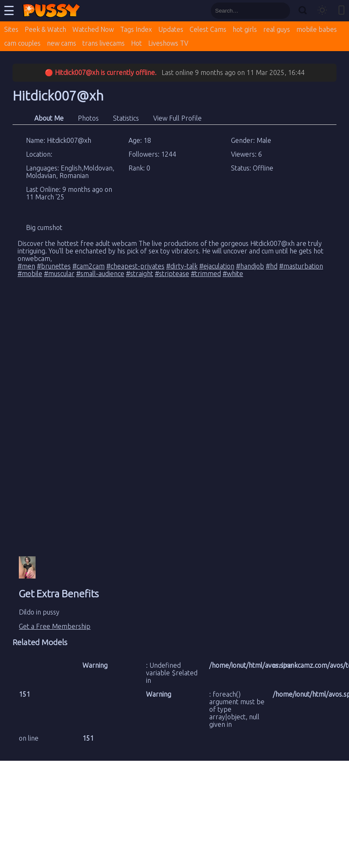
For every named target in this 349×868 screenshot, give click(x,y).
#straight (140, 274)
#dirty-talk (182, 266)
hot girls (245, 29)
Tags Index (136, 29)
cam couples (22, 43)
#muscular (59, 274)
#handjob (250, 266)
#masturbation (301, 266)
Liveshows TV (168, 43)
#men (26, 266)
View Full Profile (177, 118)
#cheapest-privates (135, 266)
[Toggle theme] (322, 11)
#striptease (172, 274)
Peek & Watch (45, 29)
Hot (136, 43)
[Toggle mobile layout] (341, 11)
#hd (272, 266)
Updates (171, 29)
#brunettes (54, 266)
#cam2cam (89, 266)
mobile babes (317, 29)
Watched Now (93, 29)
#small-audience (100, 274)
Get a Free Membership (55, 626)
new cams (62, 43)
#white (233, 274)
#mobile (30, 274)
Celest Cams (208, 29)
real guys (277, 29)
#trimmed (206, 274)
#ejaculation (217, 266)
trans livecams (104, 43)
